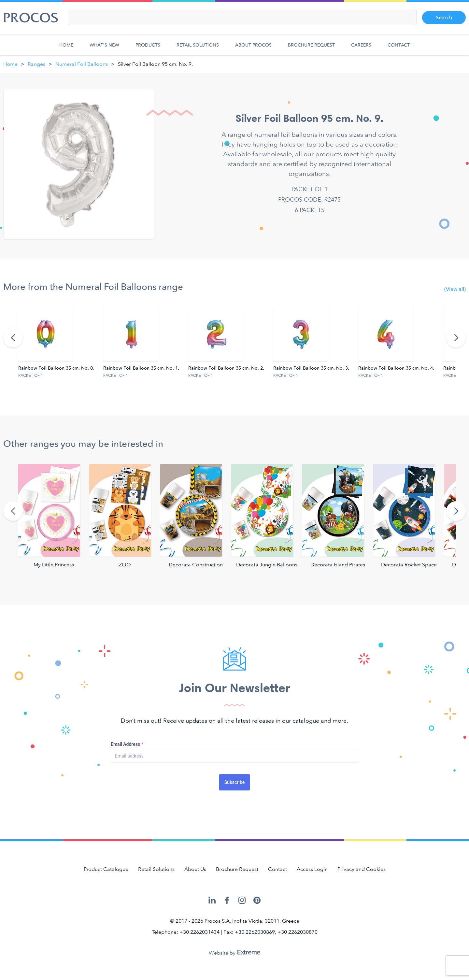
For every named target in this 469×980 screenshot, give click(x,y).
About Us (195, 869)
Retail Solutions (198, 49)
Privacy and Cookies (362, 869)
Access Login (312, 869)
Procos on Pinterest (257, 900)
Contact (399, 49)
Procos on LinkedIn (212, 900)
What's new (104, 49)
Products (148, 49)
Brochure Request (311, 49)
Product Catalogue (106, 869)
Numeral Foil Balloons (82, 64)
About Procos (253, 49)
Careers (361, 49)
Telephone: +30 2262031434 (186, 932)
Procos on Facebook (227, 900)
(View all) (455, 289)
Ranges (36, 64)
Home (68, 49)
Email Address (127, 744)
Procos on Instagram (242, 900)
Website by (234, 953)
